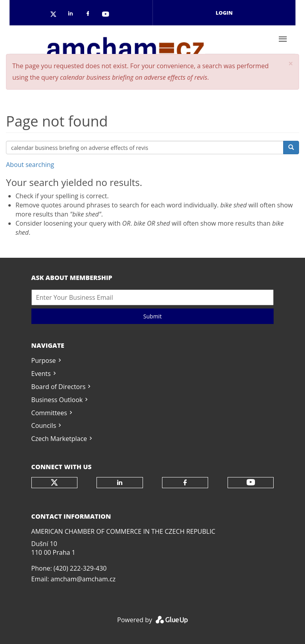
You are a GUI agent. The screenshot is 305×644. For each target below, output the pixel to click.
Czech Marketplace (59, 439)
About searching (30, 165)
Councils (44, 425)
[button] (291, 64)
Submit (152, 316)
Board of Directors (59, 387)
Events (41, 374)
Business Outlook (57, 400)
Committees (49, 413)
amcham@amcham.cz (83, 579)
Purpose (44, 360)
